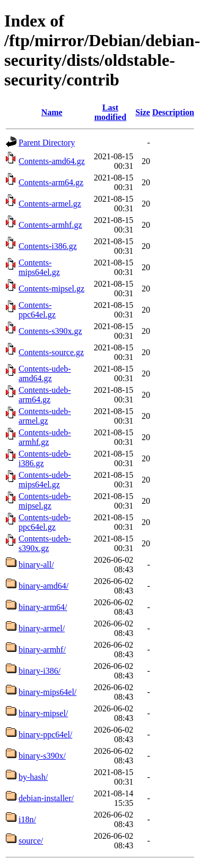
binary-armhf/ (42, 650)
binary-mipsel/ (43, 713)
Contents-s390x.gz (50, 331)
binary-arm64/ (43, 607)
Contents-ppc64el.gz (37, 310)
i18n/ (27, 819)
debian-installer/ (46, 798)
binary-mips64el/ (47, 692)
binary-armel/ (42, 628)
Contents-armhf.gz (50, 225)
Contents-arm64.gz (51, 182)
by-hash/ (33, 777)
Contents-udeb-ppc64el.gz (45, 522)
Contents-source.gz (51, 352)
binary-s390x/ (42, 756)
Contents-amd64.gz (52, 161)
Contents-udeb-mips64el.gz (45, 480)
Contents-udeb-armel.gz (45, 416)
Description (173, 112)
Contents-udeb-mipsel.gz (45, 501)
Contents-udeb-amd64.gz (45, 373)
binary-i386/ (40, 671)
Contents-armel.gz (50, 204)
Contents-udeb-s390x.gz (45, 543)
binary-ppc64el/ (45, 734)
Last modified (110, 112)
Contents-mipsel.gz (51, 289)
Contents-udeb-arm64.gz (45, 395)
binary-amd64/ (44, 586)
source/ (31, 841)
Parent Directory (47, 143)
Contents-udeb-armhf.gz (45, 437)
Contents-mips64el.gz (39, 267)
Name (52, 112)
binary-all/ (36, 565)
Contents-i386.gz (48, 246)
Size (143, 112)
